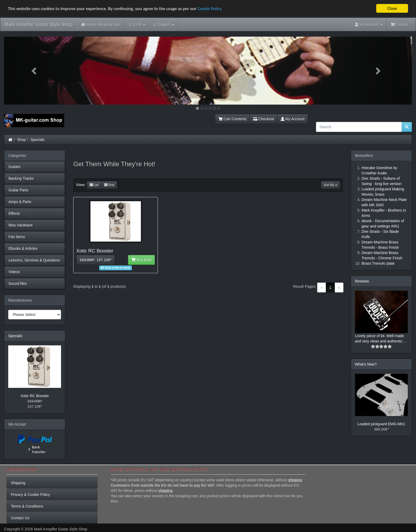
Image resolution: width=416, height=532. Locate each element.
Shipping (18, 483)
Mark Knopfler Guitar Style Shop (38, 24)
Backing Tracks (21, 178)
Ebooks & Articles (23, 248)
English (164, 25)
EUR (137, 25)
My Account (293, 119)
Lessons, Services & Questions (34, 260)
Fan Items (17, 237)
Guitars (14, 167)
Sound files (18, 284)
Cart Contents (232, 119)
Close (392, 8)
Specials (38, 140)
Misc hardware (21, 225)
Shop (22, 140)
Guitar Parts (18, 190)
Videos (14, 272)
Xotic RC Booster (35, 396)
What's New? (366, 364)
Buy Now (141, 260)
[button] (35, 71)
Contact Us (20, 518)
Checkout (264, 119)
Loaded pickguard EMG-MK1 (381, 424)
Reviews (362, 281)
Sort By (330, 185)
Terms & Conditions (27, 506)
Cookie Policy (209, 9)
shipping (295, 480)
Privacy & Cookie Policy (31, 495)
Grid (109, 185)
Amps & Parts (20, 202)
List (94, 185)
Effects (14, 213)
